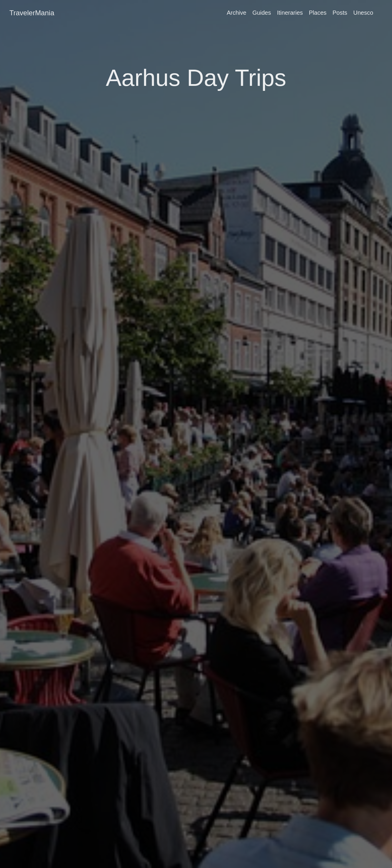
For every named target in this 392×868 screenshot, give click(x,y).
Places (318, 13)
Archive (237, 13)
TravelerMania (32, 13)
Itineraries (290, 13)
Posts (340, 13)
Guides (262, 13)
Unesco (363, 13)
